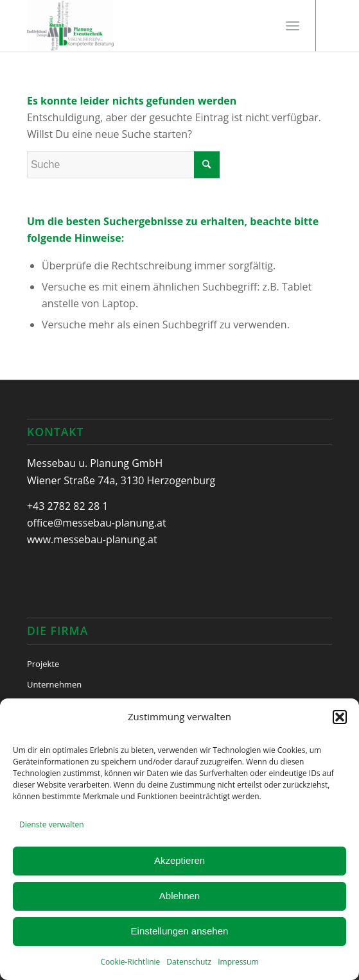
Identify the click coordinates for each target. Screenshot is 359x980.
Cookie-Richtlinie (130, 962)
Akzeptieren (179, 860)
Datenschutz (189, 962)
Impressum (238, 962)
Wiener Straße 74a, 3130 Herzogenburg (121, 480)
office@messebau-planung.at (97, 523)
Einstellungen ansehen (180, 931)
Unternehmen (54, 684)
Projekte (43, 664)
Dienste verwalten (52, 824)
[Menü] (293, 26)
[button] (340, 717)
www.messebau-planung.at (92, 539)
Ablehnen (179, 896)
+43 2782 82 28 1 (67, 506)
